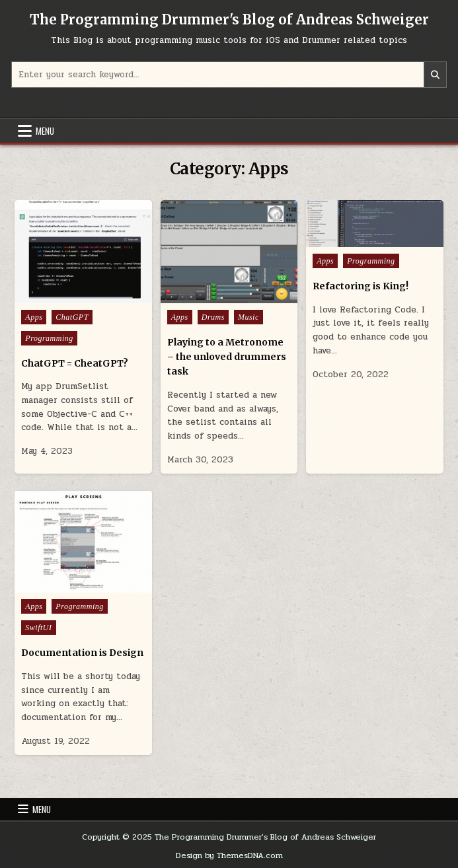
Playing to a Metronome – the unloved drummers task (227, 357)
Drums (213, 317)
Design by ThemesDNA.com (229, 855)
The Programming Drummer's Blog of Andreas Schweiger (229, 19)
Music (248, 317)
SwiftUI (38, 628)
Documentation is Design (82, 653)
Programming (49, 338)
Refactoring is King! (361, 286)
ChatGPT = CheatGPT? (75, 363)
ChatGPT (72, 317)
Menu (45, 131)
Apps (34, 317)
